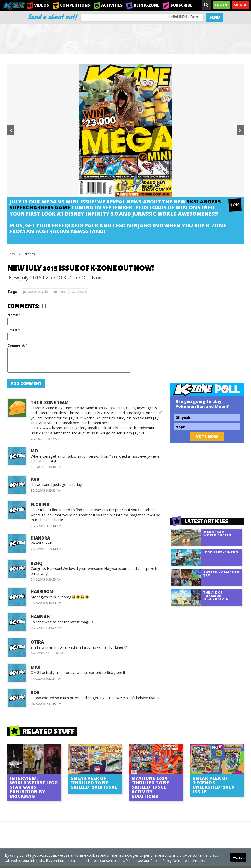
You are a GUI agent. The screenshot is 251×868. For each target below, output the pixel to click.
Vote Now (207, 436)
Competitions (71, 5)
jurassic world (35, 291)
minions (59, 291)
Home (12, 254)
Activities (108, 5)
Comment (17, 345)
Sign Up (241, 5)
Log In (221, 5)
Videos (38, 5)
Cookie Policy (161, 861)
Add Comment (26, 383)
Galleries (28, 254)
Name (14, 315)
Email (14, 330)
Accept (238, 857)
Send (215, 17)
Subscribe (178, 5)
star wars (78, 291)
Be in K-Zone (143, 5)
